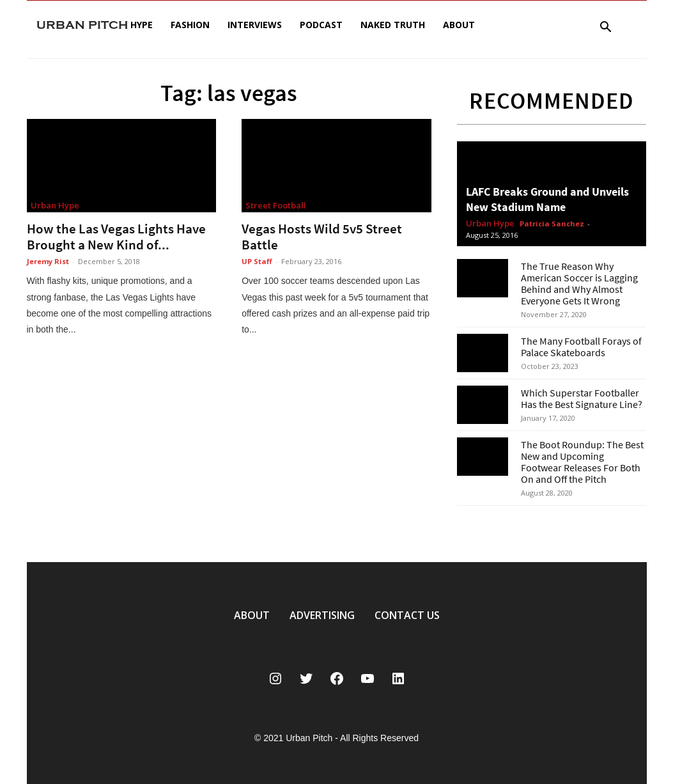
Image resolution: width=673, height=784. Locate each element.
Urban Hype (55, 205)
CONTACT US (407, 615)
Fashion (190, 25)
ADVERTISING (322, 615)
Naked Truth (393, 25)
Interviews (255, 25)
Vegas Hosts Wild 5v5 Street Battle (322, 237)
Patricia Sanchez (552, 223)
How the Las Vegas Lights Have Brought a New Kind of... (116, 237)
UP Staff (257, 261)
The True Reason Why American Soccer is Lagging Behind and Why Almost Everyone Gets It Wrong (579, 283)
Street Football (276, 205)
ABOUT (252, 615)
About (459, 25)
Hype (142, 25)
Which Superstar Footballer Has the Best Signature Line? (582, 398)
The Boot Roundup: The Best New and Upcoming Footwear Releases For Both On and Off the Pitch (582, 462)
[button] (606, 28)
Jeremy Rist (48, 261)
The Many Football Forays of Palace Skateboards (581, 347)
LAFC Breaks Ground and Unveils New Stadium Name (547, 199)
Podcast (321, 25)
